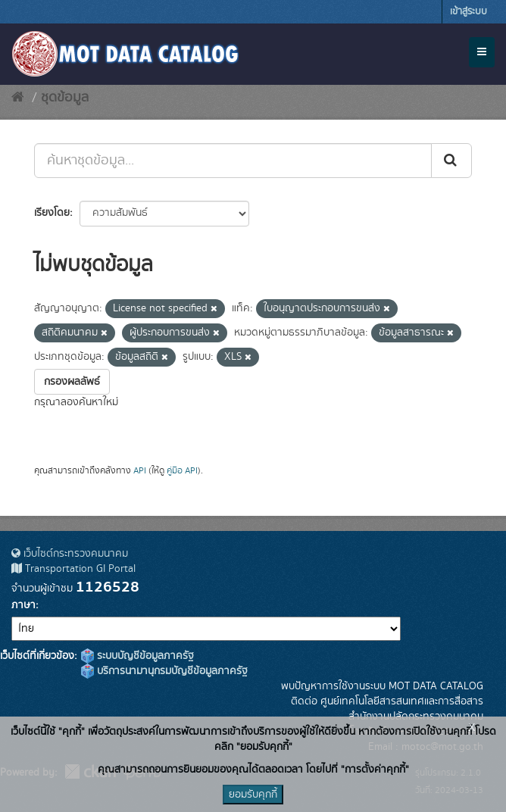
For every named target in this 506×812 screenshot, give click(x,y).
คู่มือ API (182, 471)
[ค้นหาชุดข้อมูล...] (233, 161)
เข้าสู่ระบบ (469, 12)
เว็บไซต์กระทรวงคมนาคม (70, 554)
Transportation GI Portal (73, 569)
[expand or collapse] (482, 52)
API (140, 471)
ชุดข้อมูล (65, 98)
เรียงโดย (52, 213)
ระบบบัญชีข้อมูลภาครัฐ (137, 656)
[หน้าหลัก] (18, 98)
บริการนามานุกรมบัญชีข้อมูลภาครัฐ (164, 671)
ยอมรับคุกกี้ (253, 795)
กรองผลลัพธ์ (72, 382)
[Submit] (451, 161)
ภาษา (23, 605)
